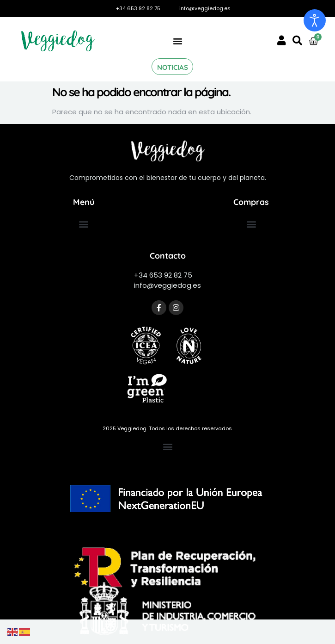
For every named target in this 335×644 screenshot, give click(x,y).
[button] (177, 41)
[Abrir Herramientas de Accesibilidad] (315, 20)
